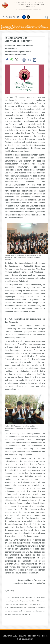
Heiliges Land (11, 27)
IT (3, 17)
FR (11, 17)
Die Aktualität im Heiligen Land (27, 27)
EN (7, 17)
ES (14, 17)
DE (18, 17)
